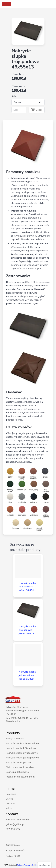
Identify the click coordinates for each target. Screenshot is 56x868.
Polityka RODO (13, 856)
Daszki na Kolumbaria (17, 772)
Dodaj (37, 110)
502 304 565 (13, 829)
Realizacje (11, 794)
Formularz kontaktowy (17, 820)
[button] (52, 4)
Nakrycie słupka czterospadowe (22, 743)
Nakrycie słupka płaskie (18, 762)
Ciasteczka (44, 865)
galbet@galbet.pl (15, 824)
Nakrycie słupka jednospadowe (22, 758)
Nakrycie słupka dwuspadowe (22, 753)
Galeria (9, 799)
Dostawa (10, 804)
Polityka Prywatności (15, 851)
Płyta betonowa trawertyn (20, 767)
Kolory (9, 808)
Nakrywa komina (15, 739)
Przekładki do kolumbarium (20, 777)
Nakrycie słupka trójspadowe (21, 748)
